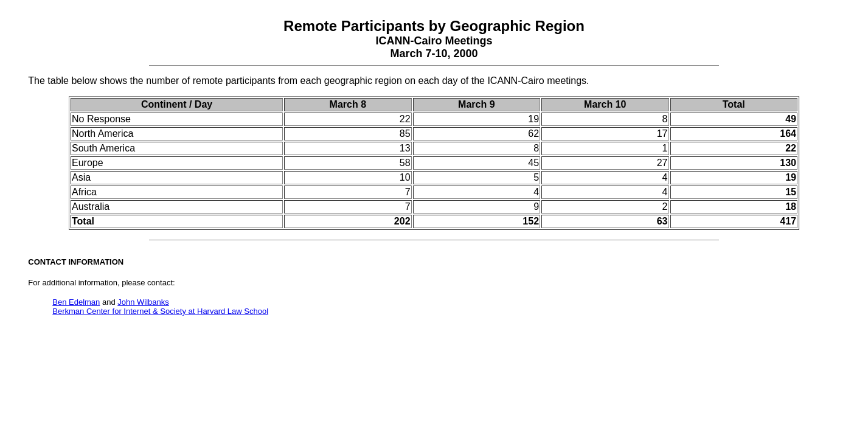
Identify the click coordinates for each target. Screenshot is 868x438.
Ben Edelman (76, 302)
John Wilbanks (143, 302)
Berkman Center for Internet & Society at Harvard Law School (160, 311)
